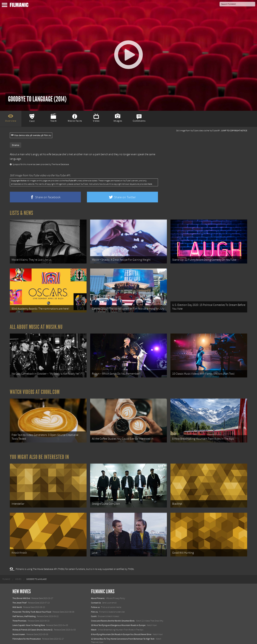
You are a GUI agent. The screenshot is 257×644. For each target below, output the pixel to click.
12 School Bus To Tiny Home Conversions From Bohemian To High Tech (123, 630)
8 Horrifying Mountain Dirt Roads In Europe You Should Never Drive (121, 625)
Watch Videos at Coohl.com (35, 387)
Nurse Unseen (19, 625)
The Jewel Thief (20, 594)
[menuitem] (6, 570)
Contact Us (96, 594)
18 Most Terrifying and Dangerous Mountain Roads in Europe (118, 616)
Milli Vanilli (17, 598)
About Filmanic (98, 589)
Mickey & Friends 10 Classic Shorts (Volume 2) (33, 621)
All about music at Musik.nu (36, 324)
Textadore (95, 638)
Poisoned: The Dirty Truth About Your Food (32, 603)
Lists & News (22, 213)
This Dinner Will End (21, 589)
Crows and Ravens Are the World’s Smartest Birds (113, 612)
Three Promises (19, 612)
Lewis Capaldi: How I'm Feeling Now (29, 616)
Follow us (95, 598)
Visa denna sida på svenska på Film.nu (31, 135)
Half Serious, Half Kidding (24, 607)
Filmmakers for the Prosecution (27, 630)
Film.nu (95, 603)
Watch (94, 621)
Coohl (94, 607)
